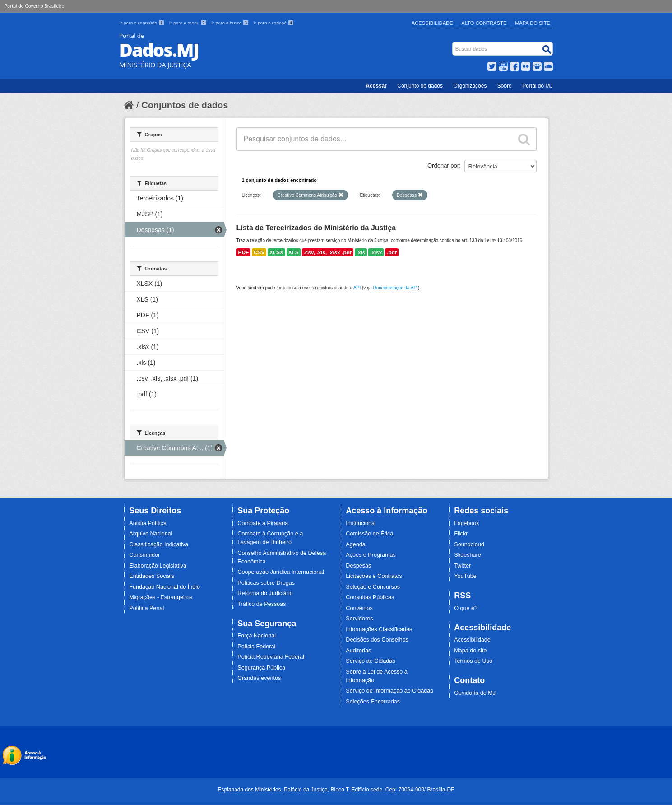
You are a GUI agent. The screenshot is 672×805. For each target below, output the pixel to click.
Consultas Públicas (370, 597)
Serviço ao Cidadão (371, 661)
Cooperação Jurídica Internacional (281, 572)
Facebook (466, 523)
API (357, 288)
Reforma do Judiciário (265, 593)
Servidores (359, 619)
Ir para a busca (230, 23)
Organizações (470, 86)
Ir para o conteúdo (143, 23)
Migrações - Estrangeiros (161, 597)
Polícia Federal (256, 647)
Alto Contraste (484, 23)
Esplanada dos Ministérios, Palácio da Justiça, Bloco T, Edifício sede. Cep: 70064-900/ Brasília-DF (336, 790)
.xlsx (376, 252)
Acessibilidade (432, 23)
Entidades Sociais (152, 576)
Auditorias (358, 651)
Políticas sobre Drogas (266, 583)
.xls (361, 252)
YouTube (465, 576)
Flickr (461, 534)
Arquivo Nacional (151, 534)
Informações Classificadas (379, 629)
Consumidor (144, 555)
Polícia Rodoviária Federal (271, 657)
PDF (244, 252)
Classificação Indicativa (159, 544)
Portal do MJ (537, 86)
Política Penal (146, 608)
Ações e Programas (371, 555)
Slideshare (468, 555)
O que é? (466, 608)
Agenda (355, 544)
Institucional (361, 523)
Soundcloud (469, 544)
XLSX (276, 252)
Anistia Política (148, 523)
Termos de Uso (473, 661)
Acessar (376, 86)
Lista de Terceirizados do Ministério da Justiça (316, 228)
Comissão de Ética (369, 534)
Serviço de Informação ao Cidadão (389, 691)
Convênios (359, 608)
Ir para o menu (189, 23)
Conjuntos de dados (185, 105)
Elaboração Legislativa (158, 566)
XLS (294, 252)
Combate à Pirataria (263, 523)
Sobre (505, 86)
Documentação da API (395, 288)
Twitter (462, 566)
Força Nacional (257, 636)
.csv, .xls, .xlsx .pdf (328, 252)
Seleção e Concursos (373, 587)
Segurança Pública (261, 668)
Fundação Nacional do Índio (165, 587)
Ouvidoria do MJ (475, 693)
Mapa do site (470, 651)
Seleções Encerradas (373, 702)
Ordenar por (443, 165)
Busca (453, 44)
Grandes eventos (259, 678)
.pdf (392, 252)
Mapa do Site (533, 23)
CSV (259, 252)
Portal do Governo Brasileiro (34, 6)
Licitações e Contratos (374, 576)
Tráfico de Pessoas (262, 604)
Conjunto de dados (420, 86)
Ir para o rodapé (274, 23)
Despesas (358, 566)
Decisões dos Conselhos (377, 640)
